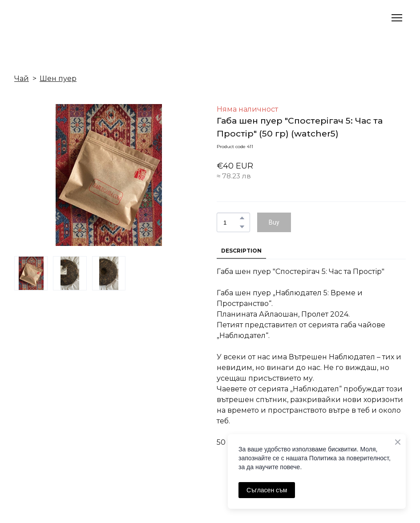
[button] (242, 218)
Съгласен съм (267, 490)
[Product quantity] (231, 222)
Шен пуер (58, 78)
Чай (22, 78)
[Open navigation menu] (397, 18)
